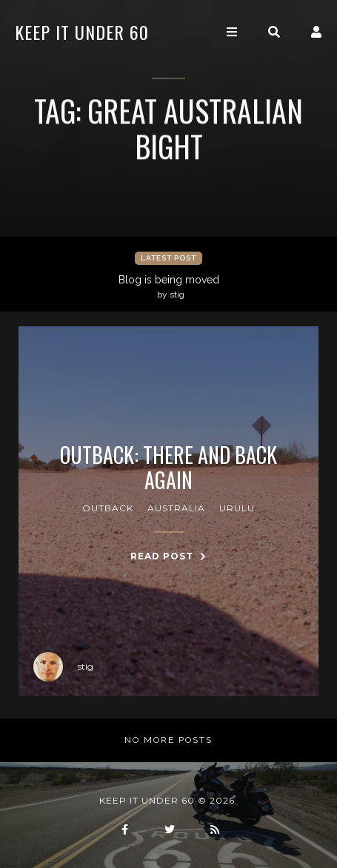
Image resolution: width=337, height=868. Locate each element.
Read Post (168, 556)
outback (108, 508)
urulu (237, 508)
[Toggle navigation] (232, 32)
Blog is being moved (170, 287)
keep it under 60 (82, 32)
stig (63, 667)
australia (176, 508)
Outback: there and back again (168, 467)
